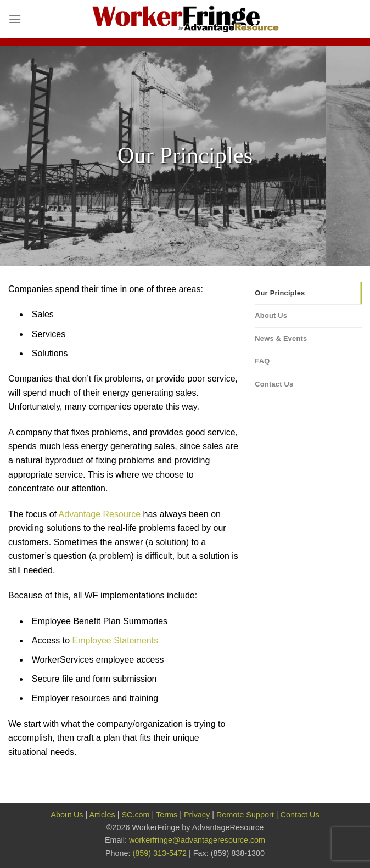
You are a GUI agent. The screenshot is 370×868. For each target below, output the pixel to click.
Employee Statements (116, 640)
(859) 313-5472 (160, 853)
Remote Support (245, 815)
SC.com (135, 815)
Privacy (197, 815)
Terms (167, 815)
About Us (271, 315)
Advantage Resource (100, 514)
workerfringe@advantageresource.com (197, 840)
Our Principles (280, 293)
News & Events (281, 338)
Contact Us (274, 384)
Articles (102, 815)
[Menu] (15, 19)
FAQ (262, 361)
